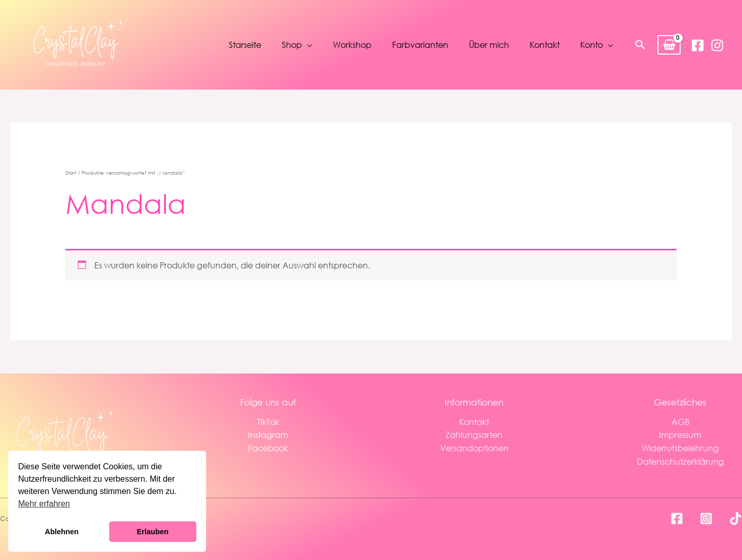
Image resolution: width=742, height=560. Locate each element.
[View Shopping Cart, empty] (669, 45)
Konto (592, 45)
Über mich (489, 45)
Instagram (268, 435)
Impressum (680, 435)
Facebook (268, 448)
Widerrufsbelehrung (680, 448)
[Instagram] (717, 45)
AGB (680, 422)
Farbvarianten (420, 45)
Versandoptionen (474, 448)
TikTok (268, 422)
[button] (640, 45)
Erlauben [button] (153, 532)
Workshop (352, 45)
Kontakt (545, 45)
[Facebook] (698, 45)
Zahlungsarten (474, 435)
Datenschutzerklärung (680, 461)
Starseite (245, 45)
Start (71, 173)
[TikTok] (736, 519)
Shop (292, 45)
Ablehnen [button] (62, 532)
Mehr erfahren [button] (44, 504)
